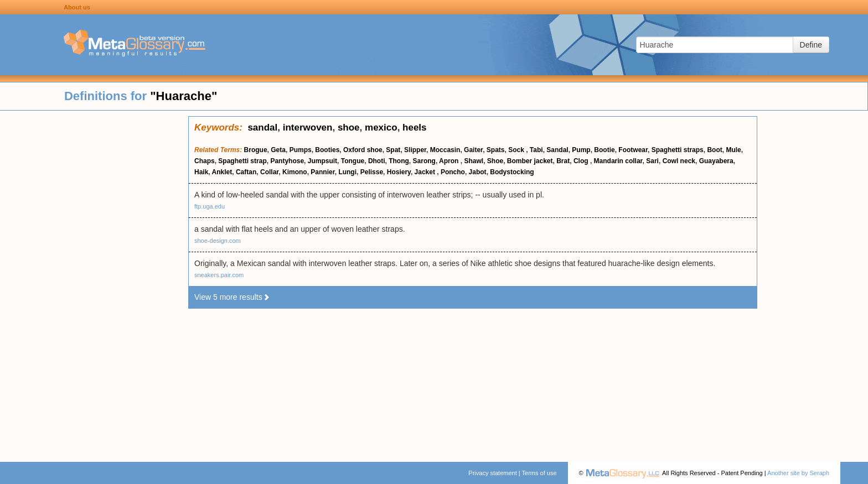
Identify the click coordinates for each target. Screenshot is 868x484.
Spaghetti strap (242, 161)
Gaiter (473, 150)
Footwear (633, 150)
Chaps (205, 161)
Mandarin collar (618, 161)
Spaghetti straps (678, 150)
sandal (262, 127)
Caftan (246, 172)
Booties (327, 150)
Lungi (347, 172)
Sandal (557, 150)
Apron (450, 161)
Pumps (301, 150)
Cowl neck (679, 161)
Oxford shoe (363, 150)
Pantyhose (287, 161)
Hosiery (399, 172)
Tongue (353, 161)
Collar (269, 172)
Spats (496, 150)
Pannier (322, 172)
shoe (349, 127)
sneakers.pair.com (219, 275)
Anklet (222, 172)
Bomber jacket (530, 161)
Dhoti (377, 161)
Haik (201, 172)
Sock (517, 150)
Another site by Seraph (798, 473)
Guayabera (716, 161)
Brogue (256, 150)
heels (414, 127)
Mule (733, 150)
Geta (278, 150)
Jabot (478, 172)
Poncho (453, 172)
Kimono (295, 172)
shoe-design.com (218, 241)
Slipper (415, 150)
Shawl (474, 161)
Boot (714, 150)
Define (811, 45)
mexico (381, 127)
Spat (393, 150)
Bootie (604, 150)
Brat (563, 161)
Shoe (495, 161)
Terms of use (539, 473)
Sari (652, 161)
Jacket (426, 172)
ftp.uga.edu (210, 206)
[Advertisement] (94, 282)
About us (77, 7)
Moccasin (445, 150)
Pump (581, 150)
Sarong (424, 161)
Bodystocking (512, 172)
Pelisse (372, 172)
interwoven (308, 127)
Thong (399, 161)
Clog (582, 161)
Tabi (536, 150)
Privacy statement (492, 473)
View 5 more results (232, 297)
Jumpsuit (322, 161)
